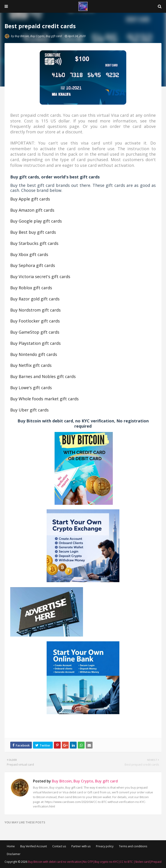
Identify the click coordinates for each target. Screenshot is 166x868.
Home (11, 846)
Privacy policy (105, 846)
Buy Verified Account (34, 846)
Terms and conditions (133, 846)
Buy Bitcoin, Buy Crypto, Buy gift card (38, 36)
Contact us (59, 846)
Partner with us (81, 846)
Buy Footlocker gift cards (35, 321)
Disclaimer (14, 854)
